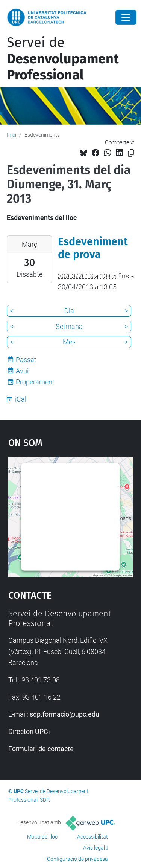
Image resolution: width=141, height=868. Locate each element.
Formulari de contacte (41, 749)
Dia (69, 311)
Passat (26, 360)
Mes (69, 342)
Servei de (63, 59)
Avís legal (94, 848)
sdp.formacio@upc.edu (64, 714)
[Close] (126, 17)
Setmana (69, 326)
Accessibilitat (92, 837)
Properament (35, 382)
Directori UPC (28, 731)
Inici (11, 135)
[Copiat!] (131, 153)
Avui (22, 371)
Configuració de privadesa (77, 859)
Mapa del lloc (42, 837)
